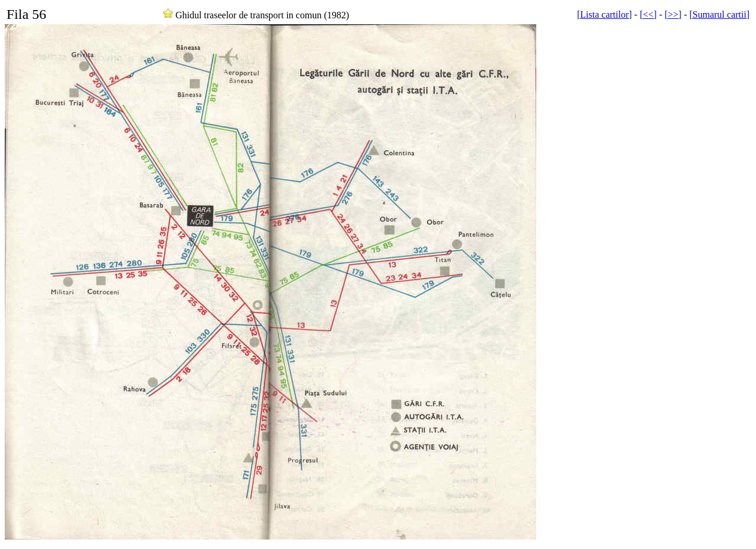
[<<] (648, 14)
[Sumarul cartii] (719, 14)
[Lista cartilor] (605, 14)
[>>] (673, 14)
